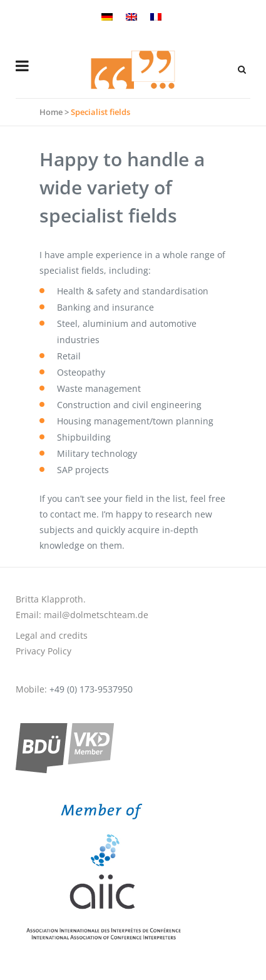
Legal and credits (52, 635)
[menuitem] (109, 15)
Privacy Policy (43, 651)
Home (51, 112)
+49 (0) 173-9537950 (91, 689)
